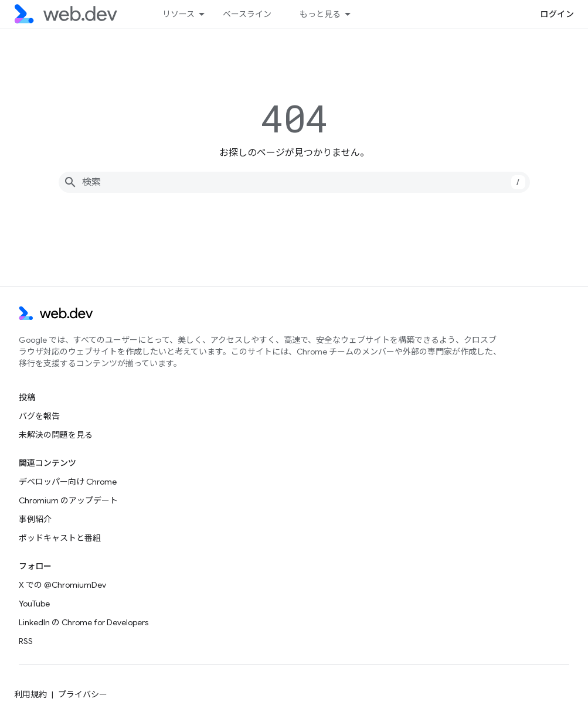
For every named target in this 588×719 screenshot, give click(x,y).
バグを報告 (39, 416)
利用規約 (30, 694)
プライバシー (83, 694)
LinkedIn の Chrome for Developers (84, 622)
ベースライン (247, 14)
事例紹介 (35, 519)
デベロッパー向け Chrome (68, 482)
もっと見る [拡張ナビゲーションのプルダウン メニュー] (320, 14)
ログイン (557, 14)
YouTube (34, 604)
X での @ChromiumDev (62, 585)
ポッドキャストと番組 (60, 538)
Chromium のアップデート (68, 500)
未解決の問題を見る (56, 435)
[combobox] (294, 182)
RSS (26, 641)
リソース (179, 14)
